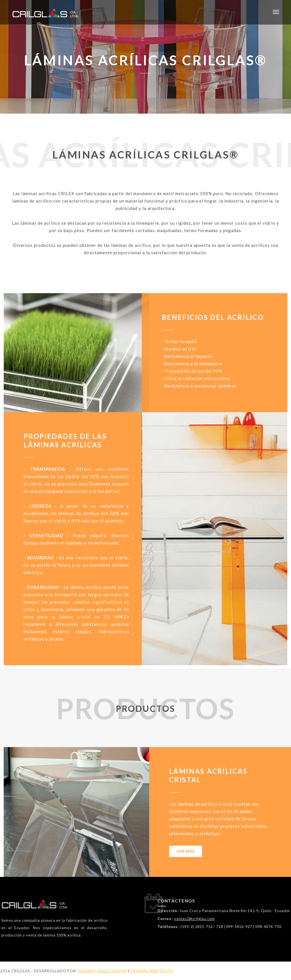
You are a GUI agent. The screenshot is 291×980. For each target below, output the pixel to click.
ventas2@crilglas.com (248, 919)
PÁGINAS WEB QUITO (93, 971)
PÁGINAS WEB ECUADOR (44, 971)
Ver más (62, 851)
